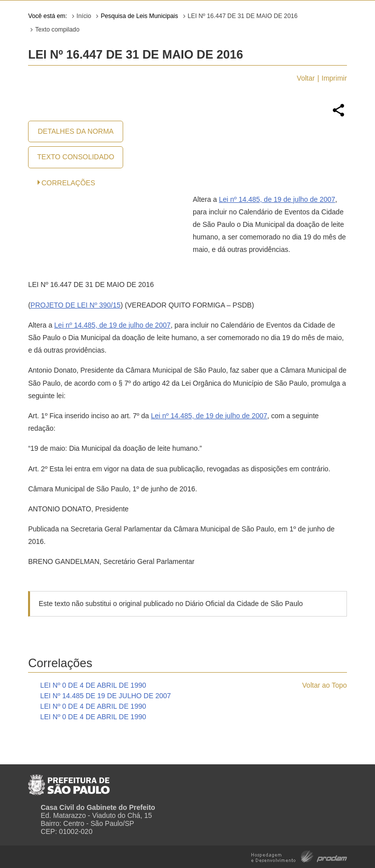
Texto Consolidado (76, 157)
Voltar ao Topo (325, 685)
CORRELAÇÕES (68, 183)
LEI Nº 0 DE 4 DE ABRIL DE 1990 (93, 685)
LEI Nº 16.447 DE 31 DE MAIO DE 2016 (243, 16)
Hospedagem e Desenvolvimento (299, 856)
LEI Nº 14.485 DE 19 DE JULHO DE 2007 (105, 696)
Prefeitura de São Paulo (69, 781)
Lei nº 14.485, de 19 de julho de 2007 (277, 199)
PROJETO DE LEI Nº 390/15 (76, 305)
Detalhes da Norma (75, 131)
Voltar (306, 78)
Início (84, 16)
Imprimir (334, 78)
